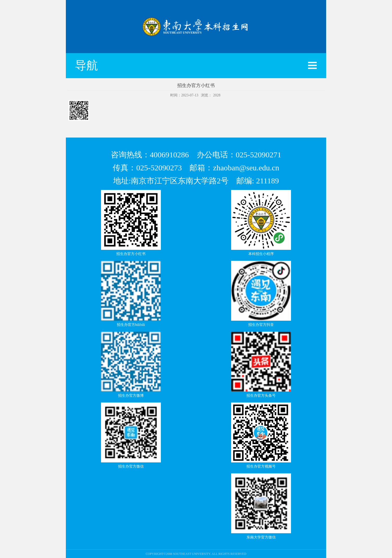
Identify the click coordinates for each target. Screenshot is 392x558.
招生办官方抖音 (261, 325)
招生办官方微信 (131, 466)
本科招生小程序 (261, 254)
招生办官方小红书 (131, 254)
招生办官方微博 (131, 396)
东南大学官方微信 (261, 537)
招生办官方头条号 (261, 396)
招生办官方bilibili (131, 325)
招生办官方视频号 (261, 466)
